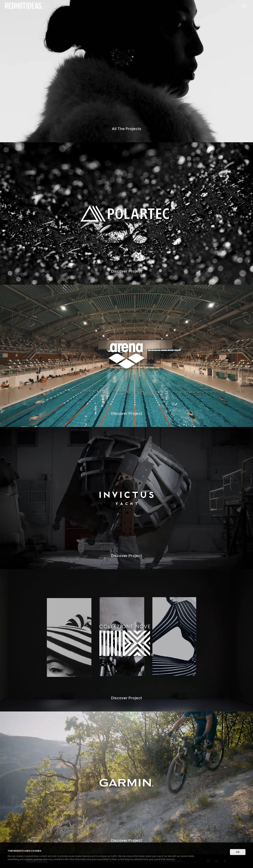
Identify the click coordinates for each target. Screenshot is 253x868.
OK (238, 852)
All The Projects (127, 129)
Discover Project (127, 271)
